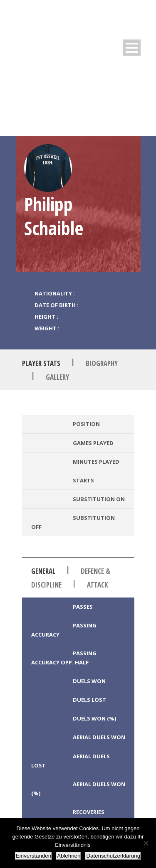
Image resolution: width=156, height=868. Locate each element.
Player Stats (41, 363)
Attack (98, 585)
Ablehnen (69, 856)
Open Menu (132, 48)
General (43, 571)
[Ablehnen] (146, 843)
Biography (102, 363)
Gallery (57, 377)
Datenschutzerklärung (113, 856)
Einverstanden (33, 856)
